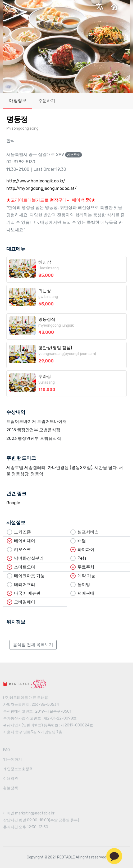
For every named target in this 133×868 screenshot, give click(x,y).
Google (13, 503)
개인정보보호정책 (18, 769)
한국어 (66, 9)
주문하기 (47, 101)
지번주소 (74, 155)
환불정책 (11, 788)
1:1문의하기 (13, 759)
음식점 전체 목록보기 (33, 645)
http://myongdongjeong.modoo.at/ (42, 188)
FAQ (6, 750)
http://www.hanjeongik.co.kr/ (36, 181)
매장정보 (18, 101)
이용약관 (11, 779)
